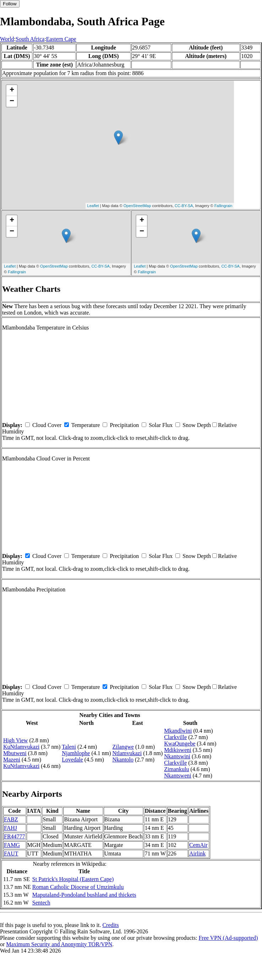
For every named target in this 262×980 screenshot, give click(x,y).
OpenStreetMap (137, 206)
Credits (110, 925)
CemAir (198, 845)
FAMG (12, 845)
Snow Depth (197, 425)
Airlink (197, 853)
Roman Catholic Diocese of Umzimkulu (78, 887)
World (7, 39)
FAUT (11, 853)
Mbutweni (15, 753)
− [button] (12, 101)
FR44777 (15, 836)
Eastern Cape (61, 39)
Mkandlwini (178, 731)
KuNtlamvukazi (21, 747)
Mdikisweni (178, 750)
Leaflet (93, 206)
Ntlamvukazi (127, 753)
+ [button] (12, 90)
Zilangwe (123, 747)
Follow (10, 4)
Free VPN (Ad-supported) (228, 938)
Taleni (69, 747)
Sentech (41, 903)
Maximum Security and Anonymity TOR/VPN (59, 944)
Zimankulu (176, 769)
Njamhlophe (76, 753)
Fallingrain (223, 206)
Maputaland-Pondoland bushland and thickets (84, 895)
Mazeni (12, 760)
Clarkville (175, 737)
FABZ (11, 819)
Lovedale (72, 760)
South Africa (30, 39)
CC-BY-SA (184, 206)
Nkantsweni (178, 776)
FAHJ (10, 828)
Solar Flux (161, 425)
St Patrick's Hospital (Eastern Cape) (73, 879)
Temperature (86, 425)
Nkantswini (177, 756)
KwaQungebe (180, 744)
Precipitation (124, 425)
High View (15, 740)
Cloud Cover (47, 425)
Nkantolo (123, 760)
